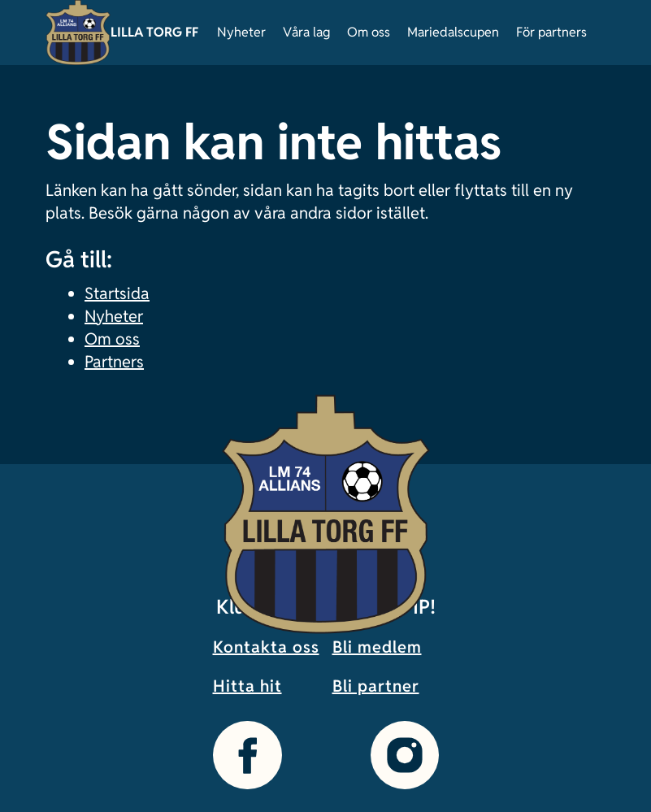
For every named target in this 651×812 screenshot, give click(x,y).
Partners (114, 362)
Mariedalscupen (453, 32)
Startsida (117, 293)
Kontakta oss (266, 647)
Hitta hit (247, 686)
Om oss (369, 32)
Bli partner (376, 686)
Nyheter (241, 32)
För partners (551, 32)
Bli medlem (377, 647)
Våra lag (306, 32)
